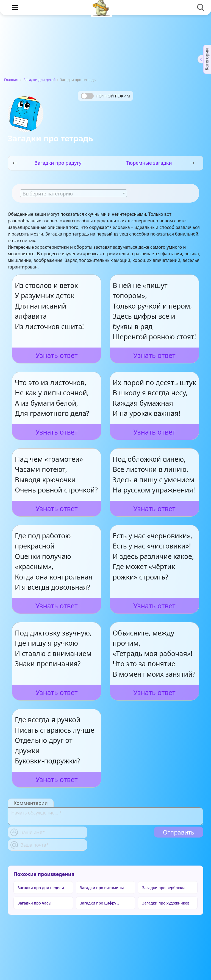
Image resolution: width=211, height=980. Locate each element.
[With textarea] (105, 816)
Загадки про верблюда (164, 888)
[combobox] (73, 193)
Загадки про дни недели (41, 888)
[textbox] (73, 194)
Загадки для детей (40, 80)
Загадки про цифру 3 (100, 903)
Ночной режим (113, 96)
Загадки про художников (166, 903)
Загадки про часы (34, 903)
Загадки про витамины (102, 888)
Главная (11, 80)
